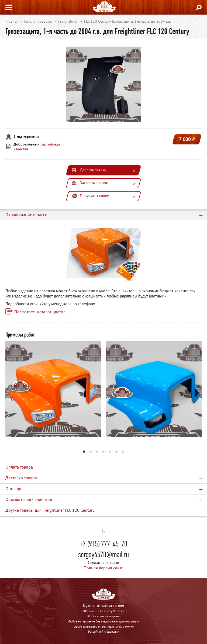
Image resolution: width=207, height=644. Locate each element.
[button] (84, 452)
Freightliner (68, 21)
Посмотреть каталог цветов (40, 312)
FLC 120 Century (98, 21)
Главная (12, 21)
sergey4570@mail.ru (103, 555)
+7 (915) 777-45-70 (103, 544)
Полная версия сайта (103, 568)
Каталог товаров (38, 21)
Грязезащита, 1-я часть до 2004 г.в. (142, 21)
